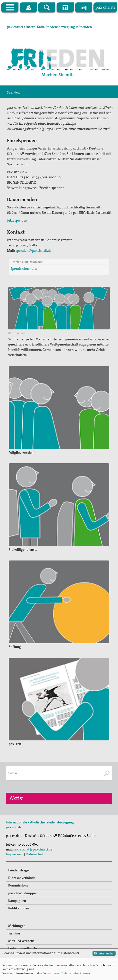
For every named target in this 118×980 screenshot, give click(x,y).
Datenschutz (35, 854)
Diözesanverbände (22, 878)
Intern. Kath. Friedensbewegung (50, 27)
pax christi (15, 27)
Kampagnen (17, 901)
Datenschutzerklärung (76, 973)
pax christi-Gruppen (23, 893)
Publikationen (19, 908)
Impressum (15, 854)
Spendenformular (24, 269)
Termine (14, 933)
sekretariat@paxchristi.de (33, 849)
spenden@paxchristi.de (34, 251)
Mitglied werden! (21, 941)
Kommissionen (19, 885)
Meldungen (17, 926)
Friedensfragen (19, 870)
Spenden (85, 27)
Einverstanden (104, 953)
